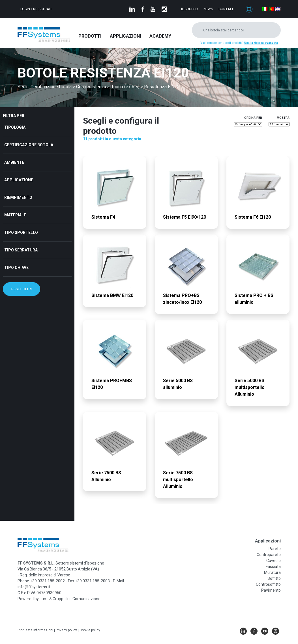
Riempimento (18, 197)
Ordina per (253, 118)
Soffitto (274, 578)
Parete (275, 549)
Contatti (226, 9)
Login (26, 9)
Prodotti (90, 36)
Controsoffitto (268, 584)
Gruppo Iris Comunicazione (77, 599)
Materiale (15, 215)
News (208, 9)
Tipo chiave (16, 268)
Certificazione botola (29, 145)
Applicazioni (125, 36)
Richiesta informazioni (36, 630)
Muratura (272, 572)
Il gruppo (189, 9)
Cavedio (274, 561)
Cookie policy (90, 630)
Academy (160, 36)
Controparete (269, 555)
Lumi (44, 599)
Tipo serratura (21, 250)
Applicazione (19, 180)
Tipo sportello (21, 232)
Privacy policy (67, 630)
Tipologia (15, 127)
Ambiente (14, 162)
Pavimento (271, 590)
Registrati (42, 9)
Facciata (273, 567)
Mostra (283, 118)
